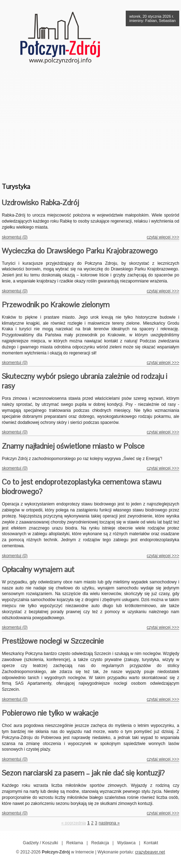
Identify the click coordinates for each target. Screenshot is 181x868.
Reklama (75, 843)
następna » (109, 823)
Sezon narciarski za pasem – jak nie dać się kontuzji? (83, 773)
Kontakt (151, 843)
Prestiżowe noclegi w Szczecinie (53, 641)
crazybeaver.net (150, 852)
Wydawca (126, 843)
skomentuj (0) (15, 237)
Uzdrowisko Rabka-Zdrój (40, 203)
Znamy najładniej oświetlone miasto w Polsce (73, 446)
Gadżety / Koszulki (41, 843)
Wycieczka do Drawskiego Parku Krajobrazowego (80, 251)
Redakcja (100, 843)
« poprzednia (73, 823)
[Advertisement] (90, 122)
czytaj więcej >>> (163, 237)
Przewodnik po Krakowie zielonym (56, 305)
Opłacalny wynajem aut (38, 569)
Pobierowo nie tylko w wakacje (50, 713)
